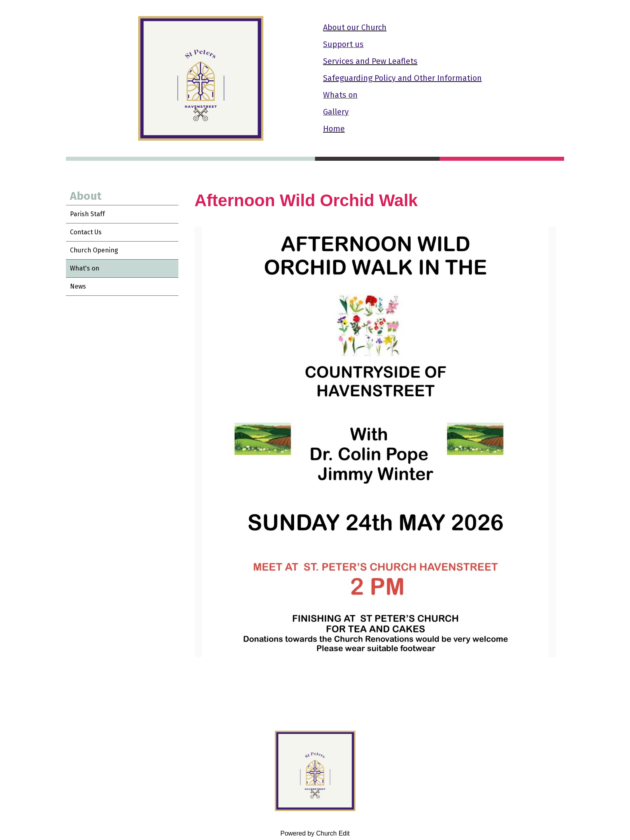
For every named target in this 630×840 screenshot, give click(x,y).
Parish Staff (87, 214)
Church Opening (94, 250)
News (78, 286)
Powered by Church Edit (315, 833)
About (86, 196)
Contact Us (86, 232)
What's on (85, 268)
